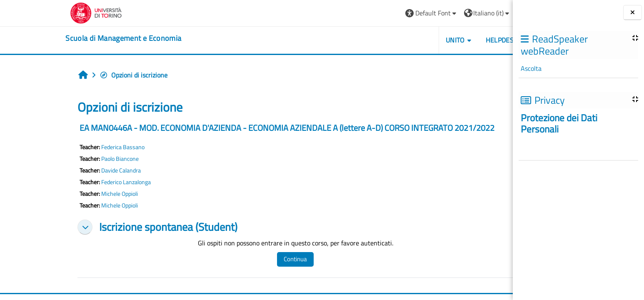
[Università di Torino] (45, 12)
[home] (72, 38)
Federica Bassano (72, 147)
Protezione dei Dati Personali (559, 124)
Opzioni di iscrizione (83, 75)
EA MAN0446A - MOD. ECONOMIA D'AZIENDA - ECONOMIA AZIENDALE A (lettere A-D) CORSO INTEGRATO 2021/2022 (236, 128)
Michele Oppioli (69, 194)
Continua (245, 259)
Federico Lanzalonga (75, 182)
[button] (381, 13)
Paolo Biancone (69, 159)
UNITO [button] (404, 40)
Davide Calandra (70, 170)
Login (480, 13)
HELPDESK (451, 40)
